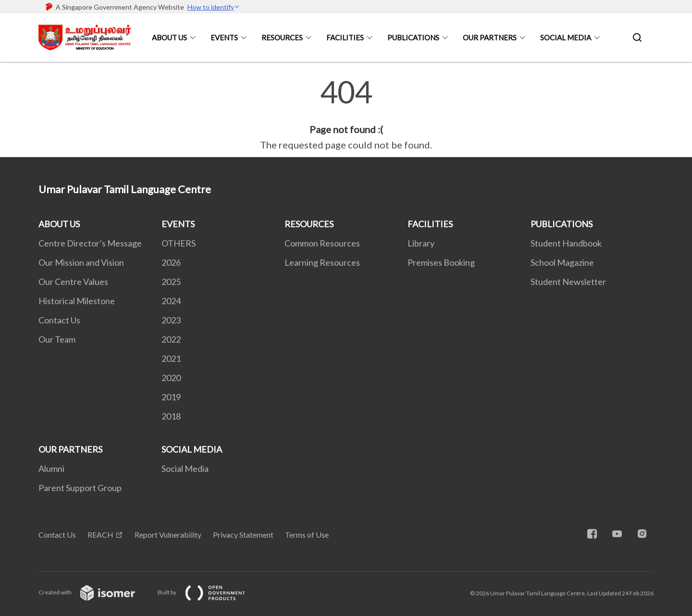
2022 (171, 339)
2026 (171, 262)
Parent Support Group (80, 488)
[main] (346, 114)
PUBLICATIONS (413, 37)
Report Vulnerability (168, 535)
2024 (171, 301)
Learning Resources (322, 262)
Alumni (51, 468)
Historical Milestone (77, 301)
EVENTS (224, 37)
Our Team (57, 339)
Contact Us (59, 320)
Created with (94, 592)
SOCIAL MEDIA (566, 37)
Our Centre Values (73, 282)
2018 (171, 416)
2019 (171, 397)
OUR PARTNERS (490, 37)
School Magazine (562, 262)
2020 (171, 378)
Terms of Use (307, 535)
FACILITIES (345, 37)
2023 (171, 320)
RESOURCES (282, 37)
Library (421, 243)
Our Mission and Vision (81, 262)
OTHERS (179, 243)
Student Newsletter (568, 282)
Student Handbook (566, 243)
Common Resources (322, 243)
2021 (171, 358)
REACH (100, 535)
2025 (171, 282)
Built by (209, 592)
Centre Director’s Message (90, 243)
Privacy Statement (243, 535)
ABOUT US (169, 37)
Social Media (185, 468)
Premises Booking (441, 262)
